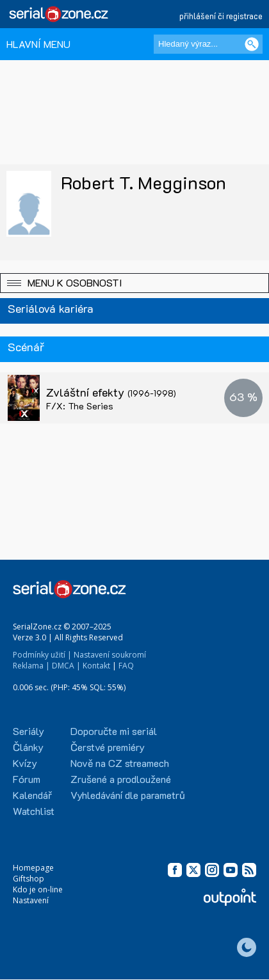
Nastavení (31, 900)
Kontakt (96, 666)
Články (28, 747)
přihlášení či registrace (221, 16)
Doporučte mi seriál (114, 731)
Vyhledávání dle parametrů (128, 795)
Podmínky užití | (42, 655)
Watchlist (34, 811)
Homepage (33, 868)
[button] (134, 283)
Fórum (27, 779)
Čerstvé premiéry (108, 747)
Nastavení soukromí (110, 655)
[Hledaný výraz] (208, 44)
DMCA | (66, 666)
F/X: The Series (80, 406)
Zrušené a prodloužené (121, 779)
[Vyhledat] (252, 44)
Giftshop (29, 879)
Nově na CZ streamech (120, 763)
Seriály (29, 731)
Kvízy (25, 763)
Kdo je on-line (38, 889)
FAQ (126, 666)
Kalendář (32, 795)
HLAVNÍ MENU (38, 44)
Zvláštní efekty (111, 392)
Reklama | (31, 666)
